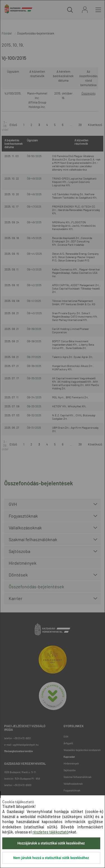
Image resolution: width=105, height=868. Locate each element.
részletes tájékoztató (51, 832)
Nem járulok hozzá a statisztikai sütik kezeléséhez (51, 858)
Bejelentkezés (85, 10)
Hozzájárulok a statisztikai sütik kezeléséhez (51, 843)
